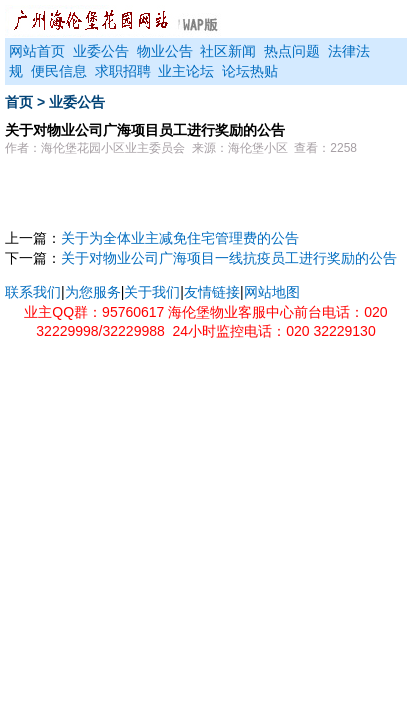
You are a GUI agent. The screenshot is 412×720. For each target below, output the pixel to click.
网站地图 (272, 292)
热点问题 (292, 51)
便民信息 (59, 71)
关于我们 (152, 292)
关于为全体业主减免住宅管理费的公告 (180, 238)
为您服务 (93, 292)
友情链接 (212, 292)
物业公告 (165, 51)
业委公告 (101, 51)
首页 (19, 102)
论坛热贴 (250, 71)
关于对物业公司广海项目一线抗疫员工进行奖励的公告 (229, 258)
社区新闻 (228, 51)
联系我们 (33, 292)
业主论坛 (186, 71)
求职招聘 (123, 71)
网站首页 (37, 51)
